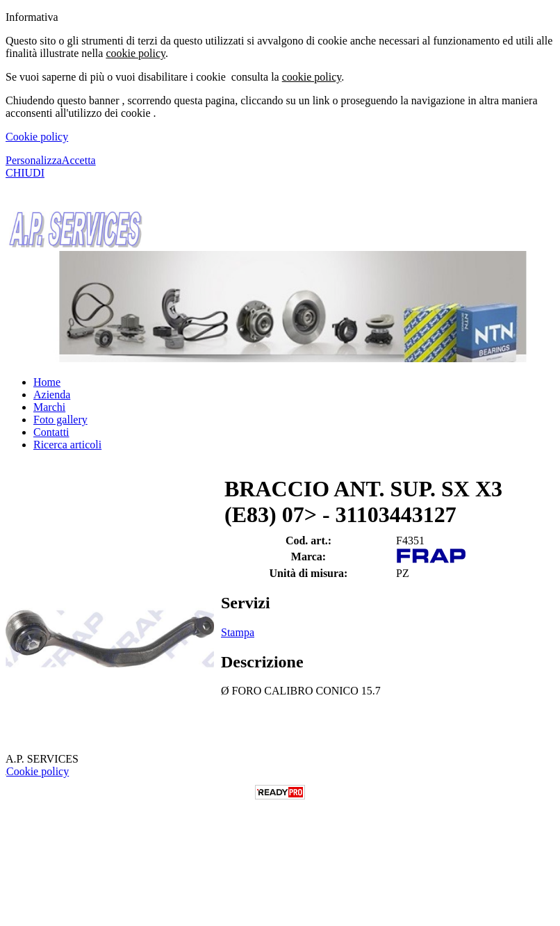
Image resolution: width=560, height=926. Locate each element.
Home (47, 382)
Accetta (79, 160)
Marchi (49, 407)
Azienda (52, 395)
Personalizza (34, 160)
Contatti (51, 432)
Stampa (238, 632)
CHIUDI (25, 173)
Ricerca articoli (67, 445)
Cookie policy (37, 137)
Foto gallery (60, 420)
